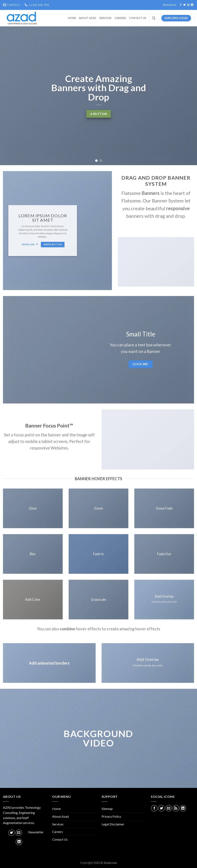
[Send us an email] (188, 5)
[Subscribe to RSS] (176, 808)
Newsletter (170, 5)
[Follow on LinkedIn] (192, 5)
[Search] (154, 18)
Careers (120, 18)
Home (72, 18)
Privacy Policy (111, 816)
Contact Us (138, 18)
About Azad (88, 18)
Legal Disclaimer (113, 824)
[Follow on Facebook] (181, 5)
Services (105, 18)
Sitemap (107, 809)
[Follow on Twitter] (185, 5)
